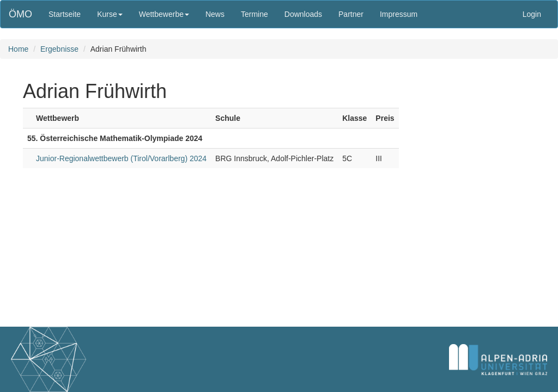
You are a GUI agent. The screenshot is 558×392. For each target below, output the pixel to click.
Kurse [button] (110, 14)
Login (532, 14)
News (215, 14)
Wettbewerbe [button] (164, 14)
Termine (254, 14)
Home (18, 49)
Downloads (303, 14)
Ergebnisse (59, 49)
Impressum (399, 14)
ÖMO (20, 14)
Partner (351, 14)
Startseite (65, 14)
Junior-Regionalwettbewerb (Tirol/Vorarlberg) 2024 (121, 158)
